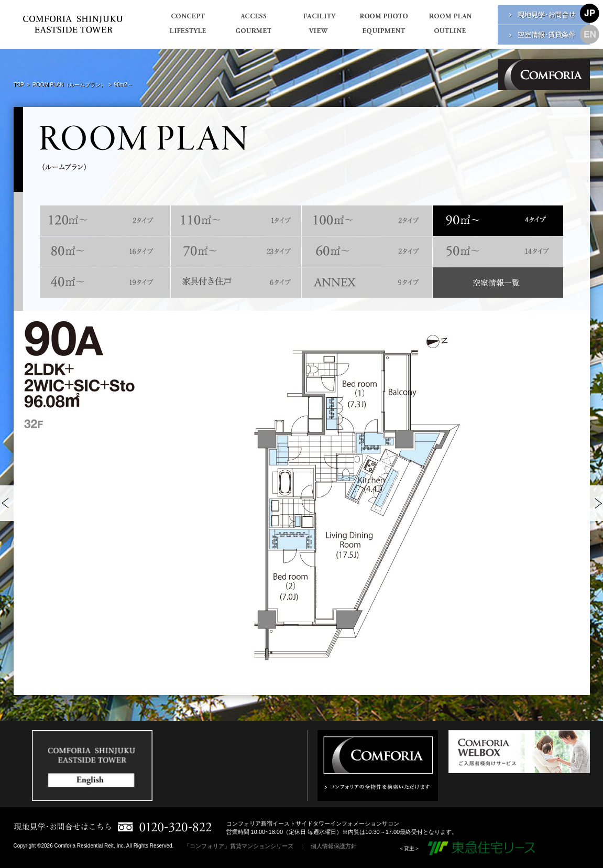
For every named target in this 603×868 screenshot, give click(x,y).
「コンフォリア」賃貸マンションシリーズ (239, 846)
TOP (19, 85)
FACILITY (319, 19)
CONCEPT (188, 19)
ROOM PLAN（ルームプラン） (69, 85)
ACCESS (253, 19)
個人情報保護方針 (334, 846)
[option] (302, 503)
